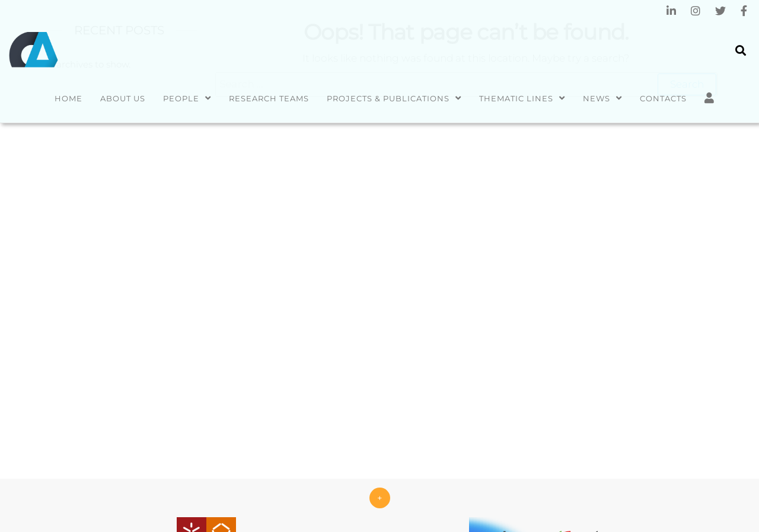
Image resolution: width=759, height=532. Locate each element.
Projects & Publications (388, 98)
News (597, 98)
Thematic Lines (516, 98)
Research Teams (269, 98)
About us (123, 98)
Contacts (663, 98)
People (181, 98)
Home (68, 98)
